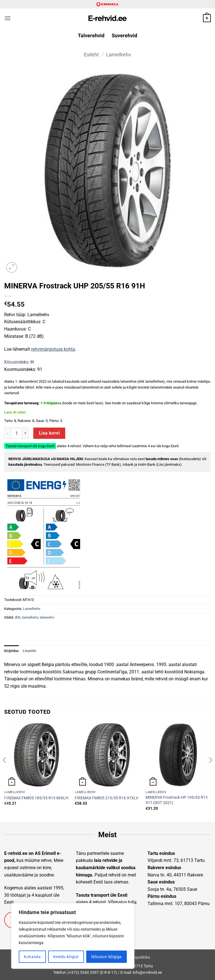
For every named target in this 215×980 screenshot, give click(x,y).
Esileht (91, 55)
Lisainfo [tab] (29, 651)
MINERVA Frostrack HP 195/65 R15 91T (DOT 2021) (177, 800)
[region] (73, 936)
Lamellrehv (119, 55)
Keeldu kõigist (66, 957)
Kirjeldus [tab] (11, 651)
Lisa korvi (49, 433)
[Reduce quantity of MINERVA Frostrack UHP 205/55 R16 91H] (8, 433)
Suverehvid (124, 36)
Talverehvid (91, 36)
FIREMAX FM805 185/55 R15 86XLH (36, 798)
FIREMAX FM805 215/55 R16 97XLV (107, 798)
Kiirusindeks (16, 362)
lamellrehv (30, 617)
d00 (17, 617)
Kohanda (32, 957)
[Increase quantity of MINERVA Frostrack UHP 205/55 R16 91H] (25, 433)
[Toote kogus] (17, 433)
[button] (8, 18)
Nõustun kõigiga (106, 957)
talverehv (47, 617)
